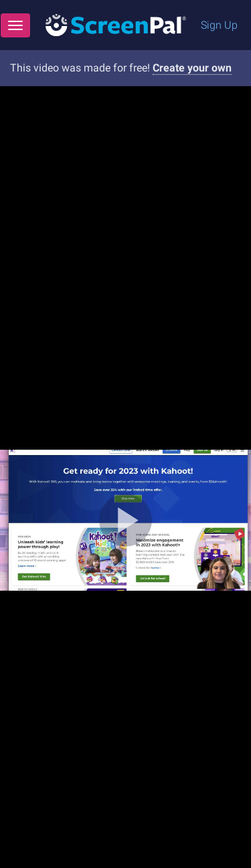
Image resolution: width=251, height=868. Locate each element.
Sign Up (219, 25)
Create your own (192, 68)
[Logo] (116, 24)
